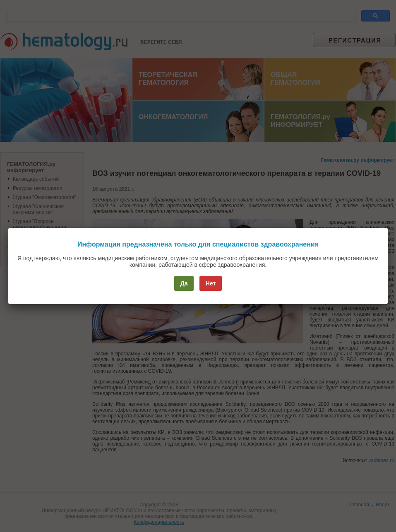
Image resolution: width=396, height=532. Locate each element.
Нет (211, 283)
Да (184, 283)
